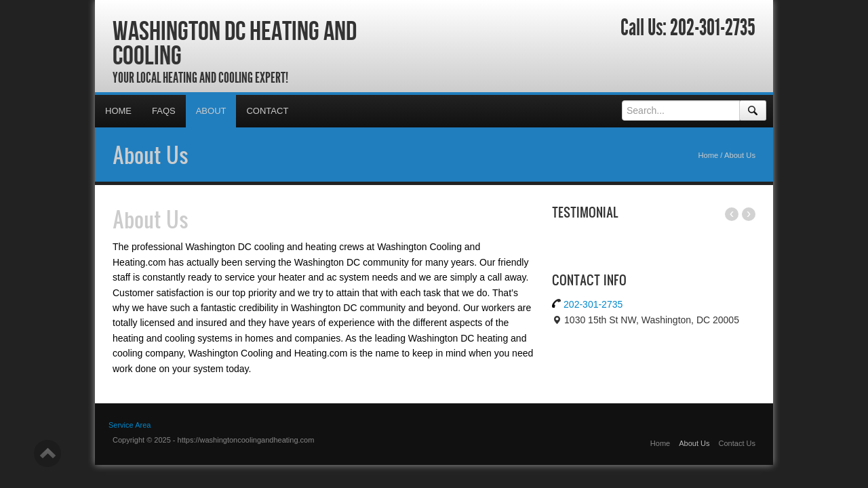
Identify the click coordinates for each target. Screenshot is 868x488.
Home (118, 111)
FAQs (164, 111)
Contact (267, 111)
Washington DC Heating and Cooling (235, 43)
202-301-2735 (713, 28)
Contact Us (737, 443)
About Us (151, 155)
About (211, 111)
